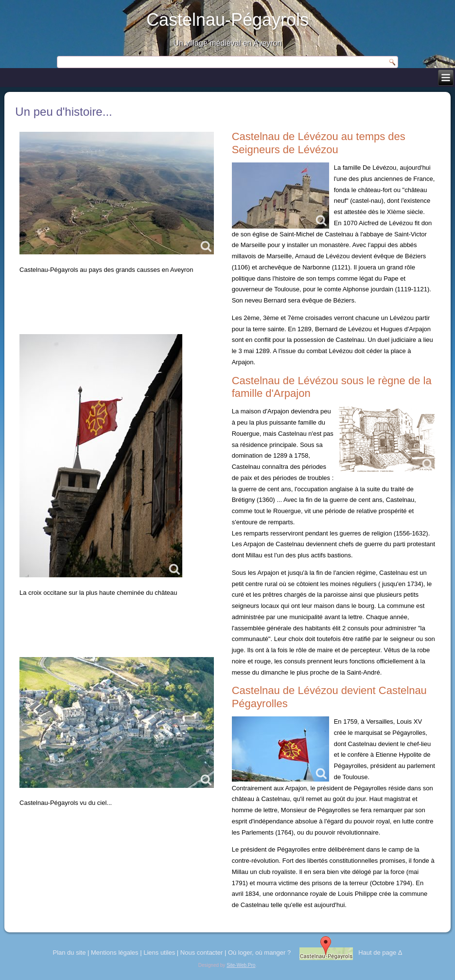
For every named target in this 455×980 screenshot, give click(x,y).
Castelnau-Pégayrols (227, 20)
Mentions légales (115, 953)
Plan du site (69, 953)
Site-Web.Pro (241, 965)
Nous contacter (201, 953)
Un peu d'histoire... (63, 112)
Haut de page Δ (380, 953)
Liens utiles (159, 953)
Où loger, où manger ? (259, 953)
